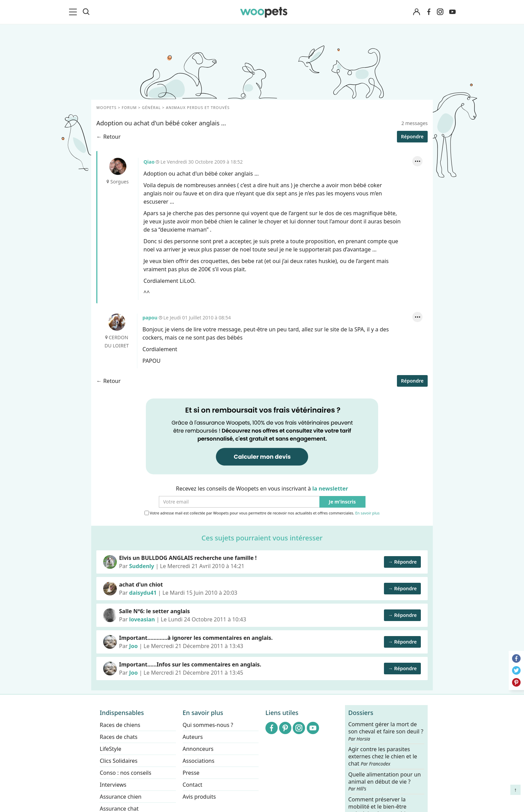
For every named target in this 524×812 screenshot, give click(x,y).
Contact (193, 785)
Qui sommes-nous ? (208, 725)
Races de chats (119, 737)
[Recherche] (86, 12)
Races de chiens (120, 725)
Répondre (412, 136)
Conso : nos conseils (126, 773)
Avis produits (199, 797)
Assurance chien (121, 797)
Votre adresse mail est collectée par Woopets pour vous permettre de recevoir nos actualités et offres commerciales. (262, 513)
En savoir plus (367, 513)
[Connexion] (416, 12)
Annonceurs (198, 749)
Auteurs (193, 737)
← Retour (108, 137)
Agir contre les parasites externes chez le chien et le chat (383, 756)
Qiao (118, 166)
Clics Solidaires (119, 761)
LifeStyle (111, 749)
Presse (191, 773)
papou (117, 322)
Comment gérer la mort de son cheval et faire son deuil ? (386, 731)
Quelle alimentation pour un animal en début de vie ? (385, 781)
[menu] (74, 12)
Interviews (113, 785)
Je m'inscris (342, 502)
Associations (199, 761)
